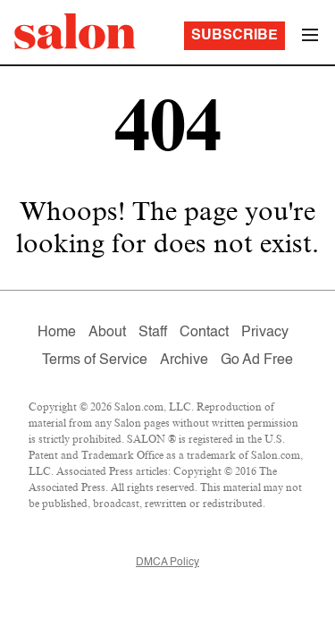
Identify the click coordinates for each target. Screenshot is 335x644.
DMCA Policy (167, 563)
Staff (153, 333)
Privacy (265, 333)
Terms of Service (95, 360)
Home (57, 333)
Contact (204, 333)
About (107, 333)
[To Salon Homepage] (75, 31)
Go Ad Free (257, 360)
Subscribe (234, 36)
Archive (184, 360)
